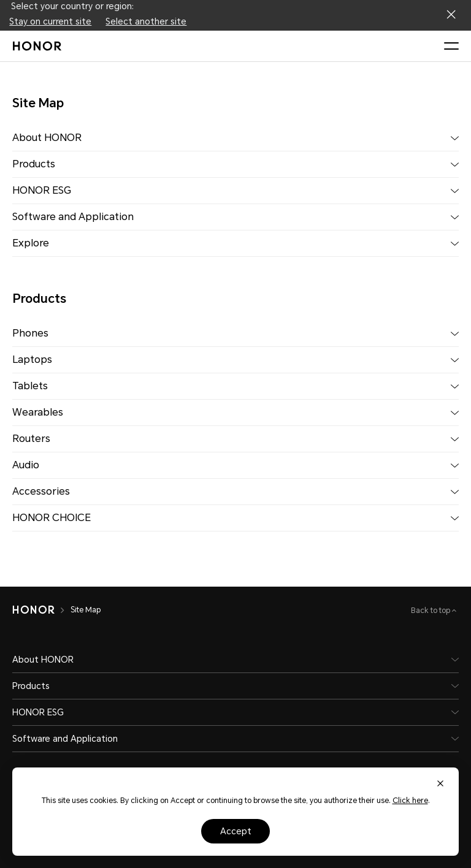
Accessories (41, 491)
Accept (236, 831)
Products (34, 164)
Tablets (30, 386)
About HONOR (47, 138)
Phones (30, 333)
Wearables (38, 412)
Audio (26, 465)
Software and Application (73, 217)
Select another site (146, 21)
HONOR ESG (42, 190)
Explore (31, 243)
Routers (31, 439)
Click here (410, 801)
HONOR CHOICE (52, 518)
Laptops (32, 360)
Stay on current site (50, 21)
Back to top (431, 611)
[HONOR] (33, 610)
